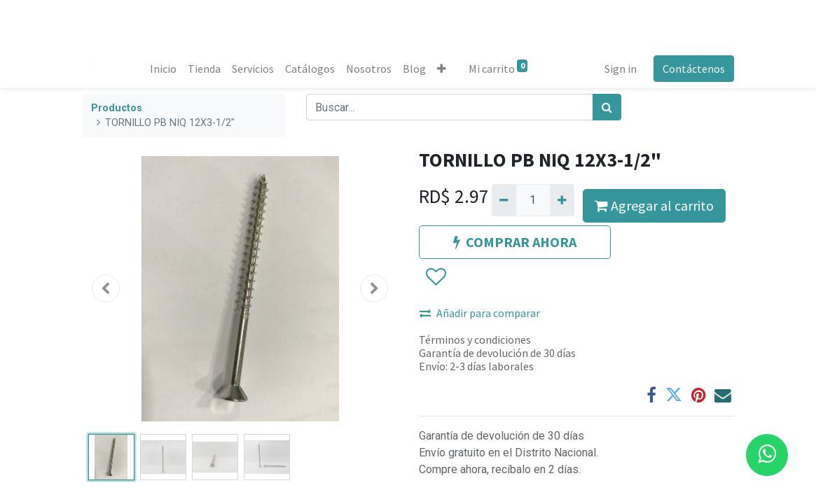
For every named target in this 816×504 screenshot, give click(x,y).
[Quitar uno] (504, 200)
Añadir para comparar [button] (480, 313)
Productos (117, 108)
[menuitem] (163, 69)
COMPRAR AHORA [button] (515, 242)
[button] (442, 69)
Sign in (621, 69)
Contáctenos (694, 69)
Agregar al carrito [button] (654, 205)
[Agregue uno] (562, 200)
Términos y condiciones (475, 339)
